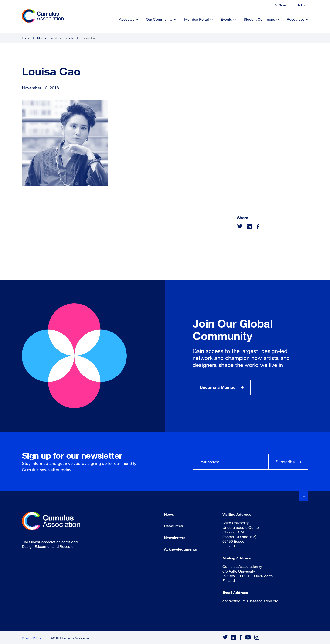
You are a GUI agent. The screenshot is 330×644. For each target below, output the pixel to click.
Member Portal (197, 19)
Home (26, 38)
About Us (127, 19)
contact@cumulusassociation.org (250, 601)
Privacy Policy (31, 638)
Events (226, 19)
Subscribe (285, 462)
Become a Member (218, 387)
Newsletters (175, 537)
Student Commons (259, 19)
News (169, 514)
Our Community (159, 19)
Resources (296, 19)
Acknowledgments (180, 549)
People (69, 38)
